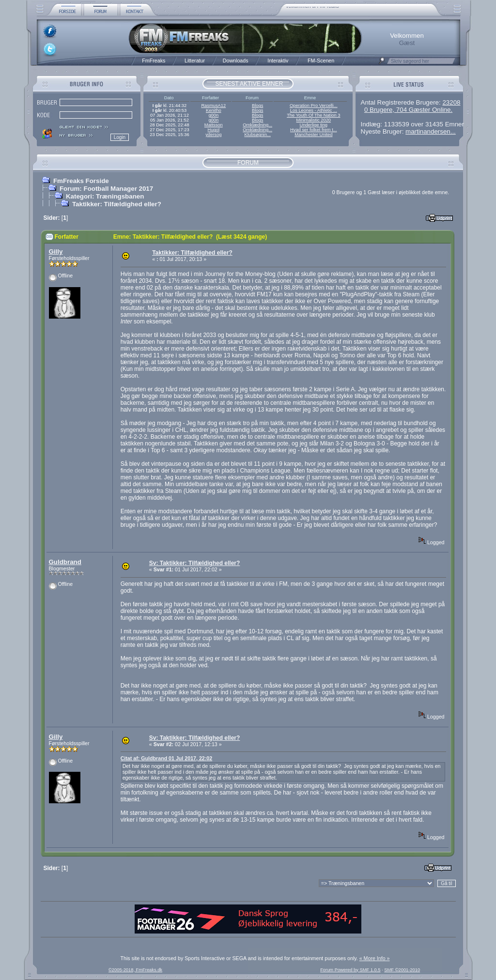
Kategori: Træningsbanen (105, 196)
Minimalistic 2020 (314, 120)
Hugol (214, 130)
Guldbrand (65, 562)
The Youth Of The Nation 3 (313, 115)
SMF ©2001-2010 (402, 970)
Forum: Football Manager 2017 (106, 189)
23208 (451, 102)
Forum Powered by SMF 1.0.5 (350, 970)
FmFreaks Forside (81, 181)
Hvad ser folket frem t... (313, 130)
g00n (213, 115)
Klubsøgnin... (257, 135)
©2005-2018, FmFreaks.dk (135, 970)
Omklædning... (257, 125)
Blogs (257, 106)
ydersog (213, 135)
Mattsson (214, 125)
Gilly (56, 252)
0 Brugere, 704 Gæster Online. (408, 110)
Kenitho (214, 110)
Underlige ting (314, 125)
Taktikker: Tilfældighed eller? (117, 204)
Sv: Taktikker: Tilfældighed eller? (195, 563)
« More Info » (375, 958)
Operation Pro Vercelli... (314, 106)
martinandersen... (431, 131)
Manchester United (313, 135)
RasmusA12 (213, 106)
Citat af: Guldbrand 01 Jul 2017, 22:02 (167, 758)
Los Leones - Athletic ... (314, 110)
